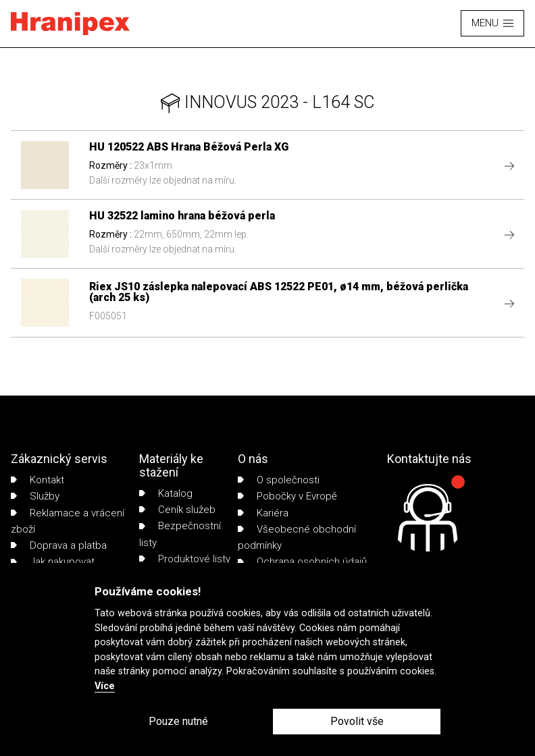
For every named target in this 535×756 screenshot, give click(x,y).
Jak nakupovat (53, 562)
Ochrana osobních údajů (302, 562)
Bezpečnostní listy (180, 534)
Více (105, 686)
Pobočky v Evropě (287, 496)
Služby (35, 496)
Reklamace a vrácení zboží (68, 521)
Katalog (166, 493)
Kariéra (263, 513)
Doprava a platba (59, 545)
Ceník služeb (177, 510)
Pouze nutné (178, 721)
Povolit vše (357, 721)
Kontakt (37, 480)
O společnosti (279, 480)
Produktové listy (185, 559)
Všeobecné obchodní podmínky (297, 537)
